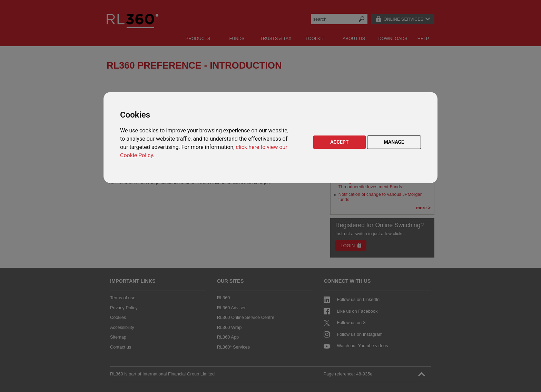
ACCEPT (339, 142)
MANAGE (394, 142)
